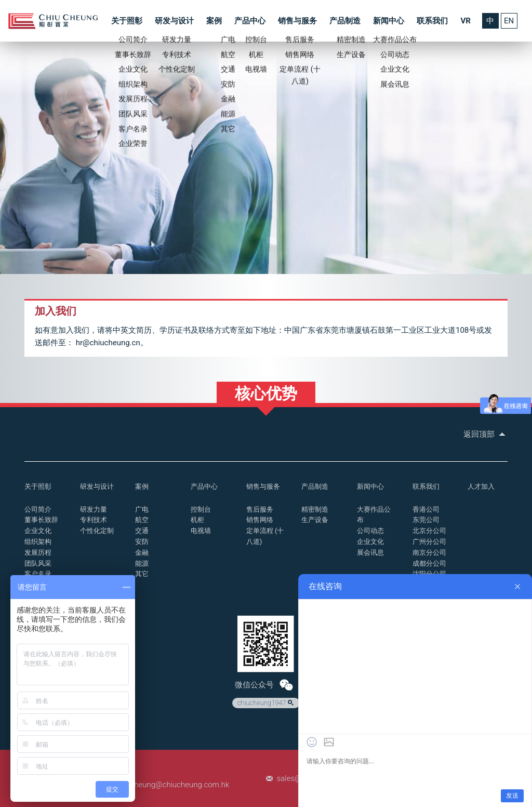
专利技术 (94, 520)
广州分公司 (429, 542)
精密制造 (315, 509)
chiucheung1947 (267, 703)
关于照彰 (127, 21)
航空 (142, 520)
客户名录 (38, 574)
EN (509, 21)
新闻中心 (389, 21)
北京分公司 (429, 531)
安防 (142, 542)
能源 (142, 563)
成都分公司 (429, 563)
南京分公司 (429, 552)
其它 (142, 574)
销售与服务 (297, 21)
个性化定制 (97, 531)
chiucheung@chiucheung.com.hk (172, 785)
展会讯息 (370, 552)
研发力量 (94, 509)
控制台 (201, 509)
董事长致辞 (41, 520)
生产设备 (315, 520)
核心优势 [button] (266, 393)
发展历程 (38, 552)
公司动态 (370, 531)
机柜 (197, 520)
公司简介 (38, 509)
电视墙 (201, 531)
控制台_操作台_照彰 (53, 21)
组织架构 (38, 542)
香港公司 (426, 509)
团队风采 (38, 563)
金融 (142, 552)
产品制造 (345, 21)
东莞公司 (426, 520)
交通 (142, 531)
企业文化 (38, 531)
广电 (142, 509)
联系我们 (432, 21)
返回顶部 (486, 434)
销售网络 (260, 520)
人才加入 (481, 486)
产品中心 (250, 21)
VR (465, 21)
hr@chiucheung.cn (108, 343)
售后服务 (260, 509)
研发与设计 (174, 21)
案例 (214, 21)
